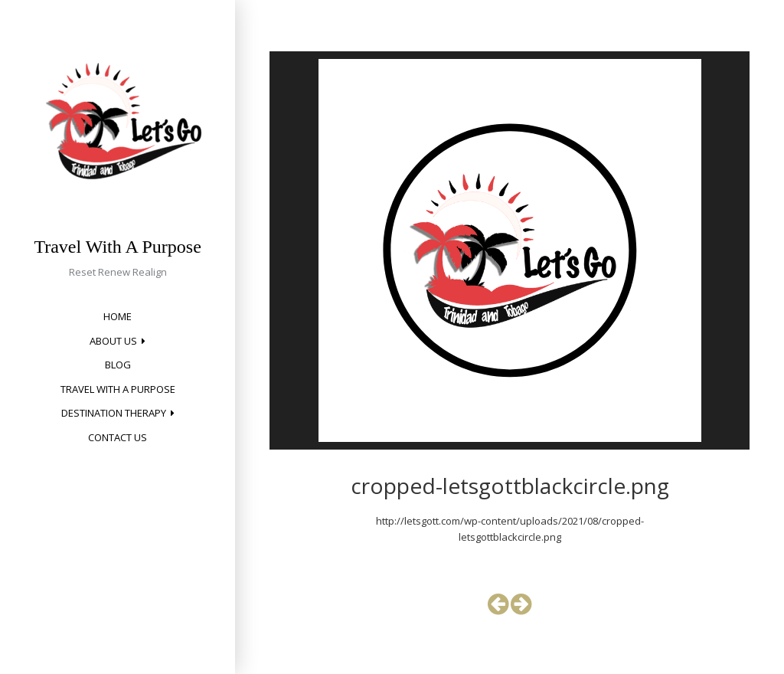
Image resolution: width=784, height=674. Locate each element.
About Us (113, 341)
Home (118, 316)
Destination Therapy (114, 413)
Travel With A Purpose (117, 247)
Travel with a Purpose (118, 389)
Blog (118, 365)
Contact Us (118, 437)
